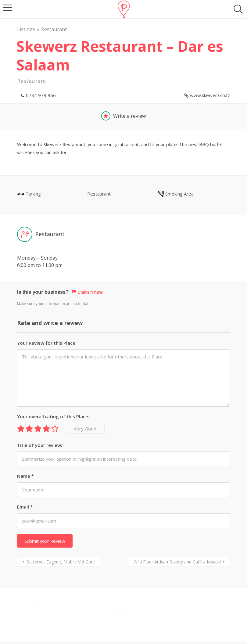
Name (25, 476)
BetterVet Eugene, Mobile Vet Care (61, 562)
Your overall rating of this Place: (53, 417)
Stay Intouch (140, 619)
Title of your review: (40, 445)
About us (112, 619)
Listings (26, 29)
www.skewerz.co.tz (210, 95)
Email (25, 507)
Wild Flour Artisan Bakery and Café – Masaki (177, 562)
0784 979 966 (41, 95)
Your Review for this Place (46, 343)
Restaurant (54, 29)
